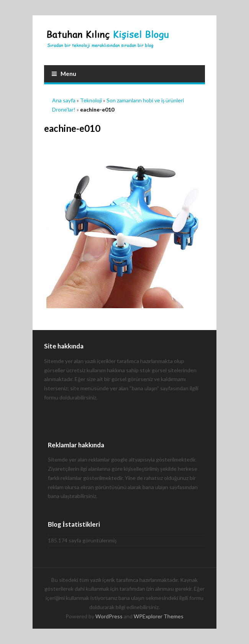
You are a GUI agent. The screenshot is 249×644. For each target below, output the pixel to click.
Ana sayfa (64, 100)
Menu (64, 74)
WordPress (109, 616)
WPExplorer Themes (159, 616)
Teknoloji (91, 100)
